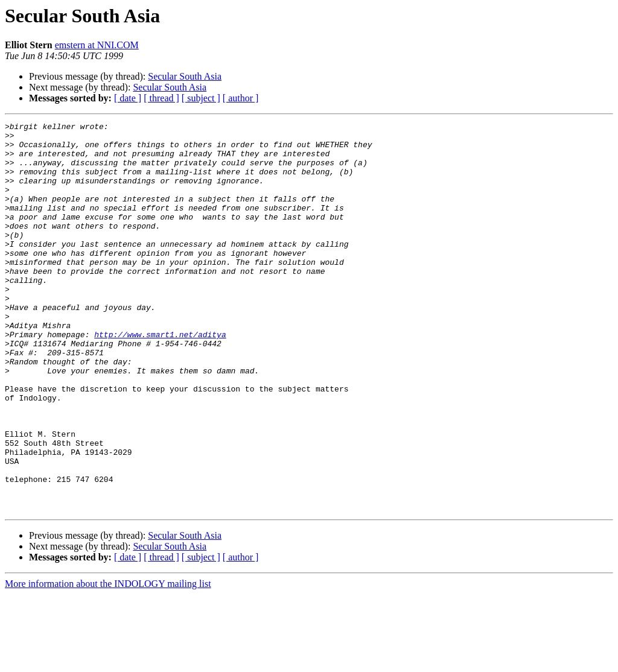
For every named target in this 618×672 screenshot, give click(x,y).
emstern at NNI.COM (97, 45)
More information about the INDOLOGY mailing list (108, 661)
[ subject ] (201, 98)
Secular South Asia (185, 76)
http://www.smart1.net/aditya (160, 378)
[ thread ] (161, 98)
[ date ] (128, 98)
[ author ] (241, 98)
